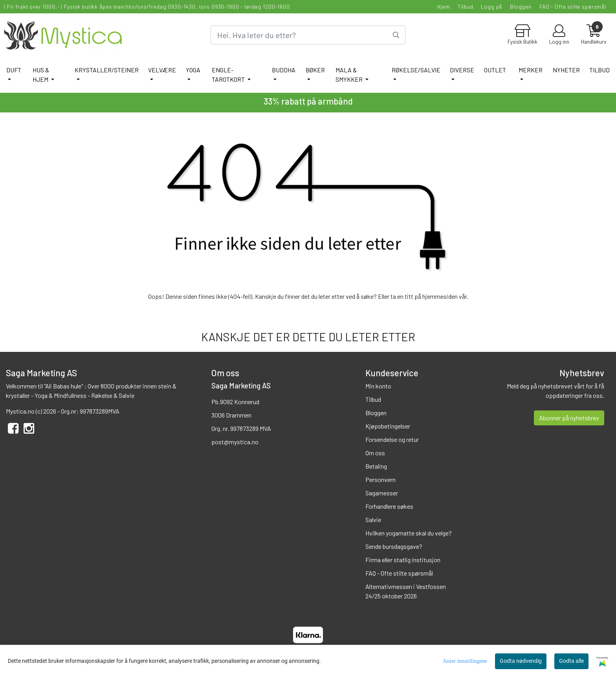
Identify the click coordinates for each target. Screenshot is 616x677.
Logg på (491, 6)
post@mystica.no (235, 442)
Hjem (444, 6)
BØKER (315, 70)
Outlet (495, 70)
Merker (531, 70)
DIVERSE (462, 70)
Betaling (376, 466)
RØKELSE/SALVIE (416, 70)
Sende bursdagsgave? (394, 546)
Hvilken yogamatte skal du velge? (409, 533)
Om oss (375, 453)
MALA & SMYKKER (350, 75)
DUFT (14, 70)
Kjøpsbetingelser (388, 426)
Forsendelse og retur (392, 439)
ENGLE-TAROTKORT (229, 75)
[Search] (308, 35)
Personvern (380, 479)
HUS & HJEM (41, 75)
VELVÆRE (162, 70)
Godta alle (571, 661)
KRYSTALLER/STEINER (107, 70)
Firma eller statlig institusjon (403, 560)
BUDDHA (284, 70)
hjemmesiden (440, 296)
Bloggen (521, 6)
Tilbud (465, 6)
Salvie (373, 520)
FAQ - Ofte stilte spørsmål (573, 6)
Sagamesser (382, 493)
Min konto (378, 386)
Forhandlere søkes (389, 506)
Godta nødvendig (521, 661)
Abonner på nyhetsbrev (569, 418)
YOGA (193, 70)
